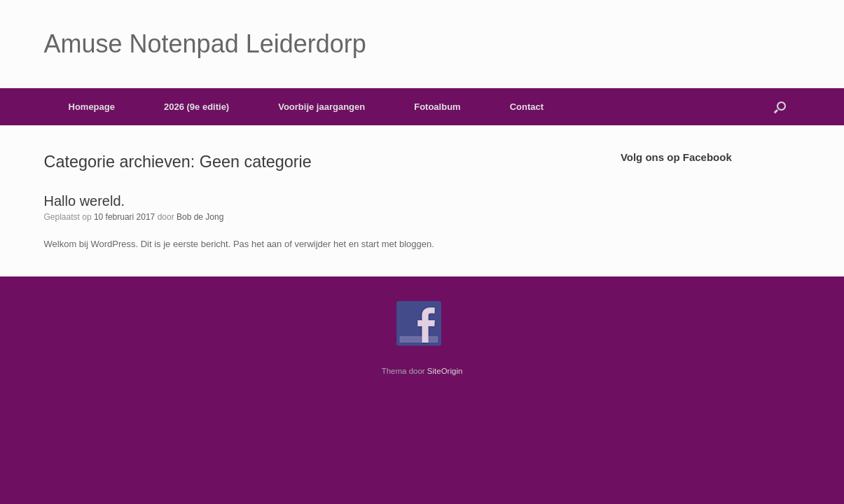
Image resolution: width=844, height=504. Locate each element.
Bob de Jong (200, 217)
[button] (780, 107)
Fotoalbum (437, 107)
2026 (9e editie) (196, 107)
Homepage (92, 107)
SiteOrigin (445, 371)
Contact (527, 107)
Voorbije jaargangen (321, 107)
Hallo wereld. (85, 201)
